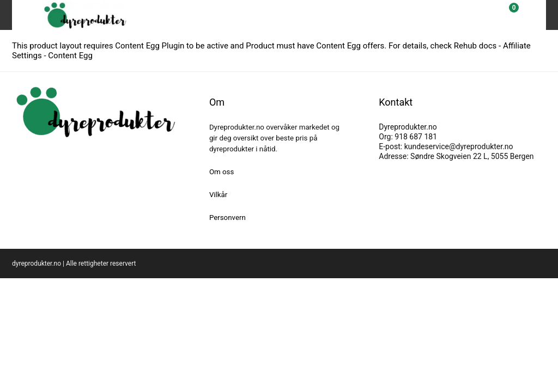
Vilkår (218, 195)
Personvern (228, 218)
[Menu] (25, 15)
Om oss (222, 172)
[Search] (482, 15)
